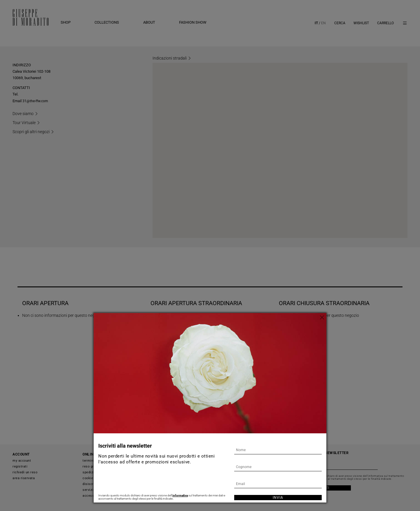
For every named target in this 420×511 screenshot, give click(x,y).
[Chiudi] (322, 317)
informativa (180, 495)
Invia (278, 498)
